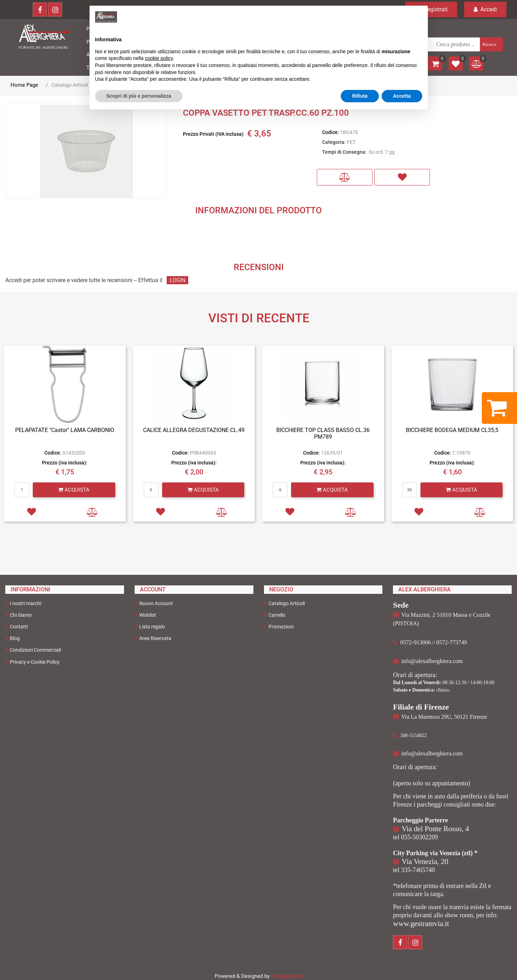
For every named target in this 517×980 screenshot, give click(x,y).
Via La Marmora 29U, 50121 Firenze (444, 717)
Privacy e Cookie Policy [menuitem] (32, 662)
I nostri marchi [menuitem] (23, 603)
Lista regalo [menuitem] (150, 626)
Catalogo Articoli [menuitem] (284, 603)
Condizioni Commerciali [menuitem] (33, 650)
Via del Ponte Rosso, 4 (435, 829)
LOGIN (177, 280)
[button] (491, 44)
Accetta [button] (402, 96)
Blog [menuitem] (13, 638)
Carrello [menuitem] (275, 615)
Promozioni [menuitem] (279, 626)
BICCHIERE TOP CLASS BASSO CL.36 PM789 (323, 433)
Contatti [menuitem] (17, 626)
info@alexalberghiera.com (432, 661)
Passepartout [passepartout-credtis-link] (287, 976)
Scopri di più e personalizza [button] (139, 96)
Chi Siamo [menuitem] (19, 615)
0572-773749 (452, 642)
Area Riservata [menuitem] (153, 638)
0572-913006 (416, 642)
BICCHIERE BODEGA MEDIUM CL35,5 (452, 430)
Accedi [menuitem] (485, 9)
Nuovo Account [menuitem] (154, 603)
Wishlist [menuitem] (145, 615)
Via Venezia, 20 (425, 862)
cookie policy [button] (159, 58)
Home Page (24, 85)
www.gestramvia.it (421, 924)
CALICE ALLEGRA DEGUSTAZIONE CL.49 (194, 430)
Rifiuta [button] (360, 96)
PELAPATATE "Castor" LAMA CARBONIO (65, 430)
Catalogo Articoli (70, 85)
